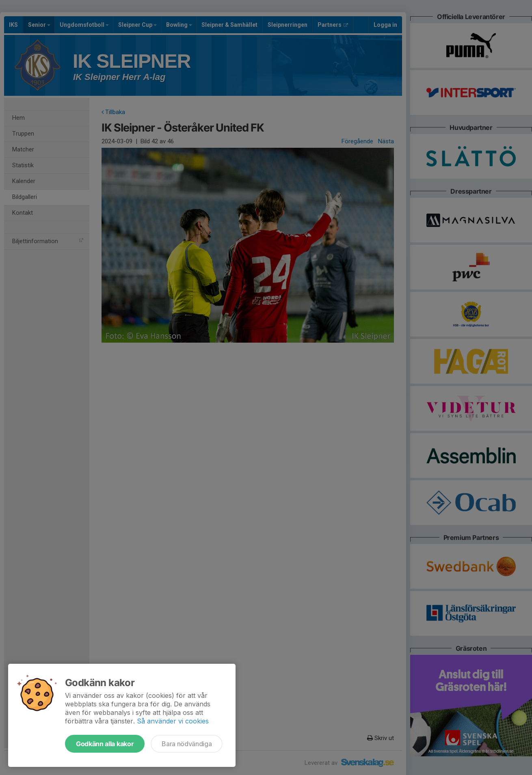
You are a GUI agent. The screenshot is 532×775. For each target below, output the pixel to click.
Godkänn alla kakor (105, 744)
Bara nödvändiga (187, 744)
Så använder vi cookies (173, 721)
